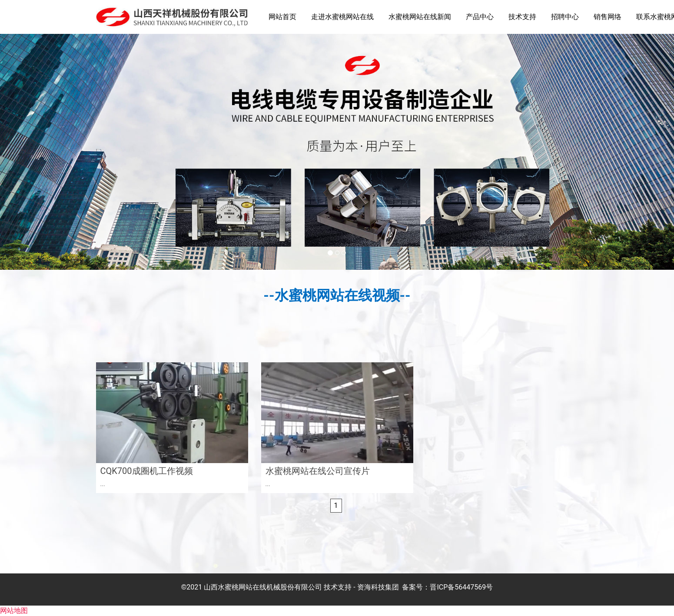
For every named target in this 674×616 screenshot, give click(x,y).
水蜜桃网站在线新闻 (420, 17)
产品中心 (480, 17)
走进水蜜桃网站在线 (342, 17)
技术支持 (522, 17)
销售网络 (608, 17)
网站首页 (282, 17)
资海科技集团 (378, 587)
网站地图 (14, 611)
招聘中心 (565, 17)
